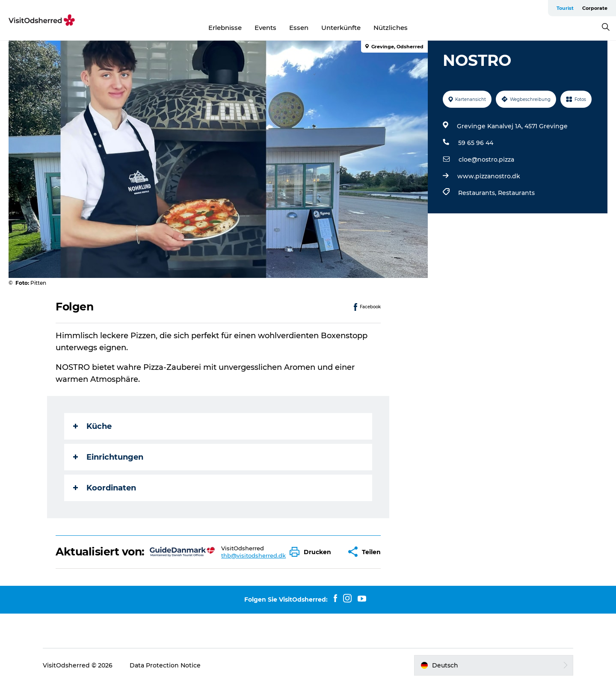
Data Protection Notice (165, 665)
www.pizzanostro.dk (489, 176)
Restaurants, (478, 193)
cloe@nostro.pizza (486, 159)
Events (265, 28)
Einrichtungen (108, 457)
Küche (92, 426)
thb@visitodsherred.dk (253, 555)
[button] (312, 552)
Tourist (565, 8)
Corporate (595, 8)
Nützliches (391, 28)
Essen (299, 28)
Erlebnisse (225, 28)
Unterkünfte (341, 28)
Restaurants (516, 193)
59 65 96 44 (476, 143)
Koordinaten (105, 488)
